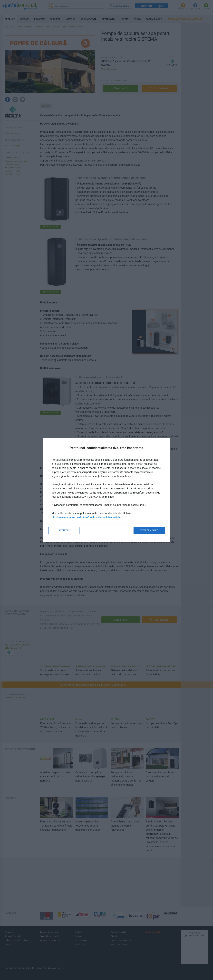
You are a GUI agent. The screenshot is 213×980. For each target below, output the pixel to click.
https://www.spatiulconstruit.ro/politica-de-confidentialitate (86, 517)
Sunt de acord (149, 530)
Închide (64, 530)
